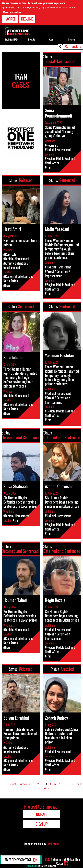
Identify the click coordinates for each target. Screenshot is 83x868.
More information (12, 12)
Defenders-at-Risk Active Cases (62, 862)
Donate (32, 39)
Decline (27, 18)
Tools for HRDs (12, 39)
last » (46, 788)
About (51, 39)
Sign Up (41, 824)
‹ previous (25, 784)
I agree (10, 18)
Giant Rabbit (53, 844)
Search (71, 39)
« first (13, 784)
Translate (75, 46)
